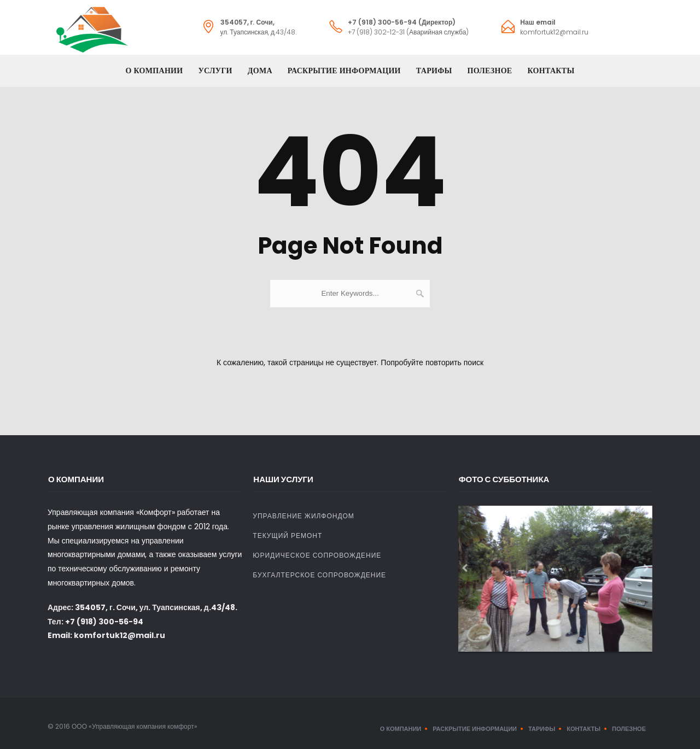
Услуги (215, 71)
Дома (260, 71)
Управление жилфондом (304, 516)
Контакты (551, 71)
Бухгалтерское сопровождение (319, 575)
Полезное (490, 71)
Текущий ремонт (287, 536)
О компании (154, 71)
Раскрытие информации (344, 71)
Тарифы (434, 71)
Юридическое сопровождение (317, 555)
